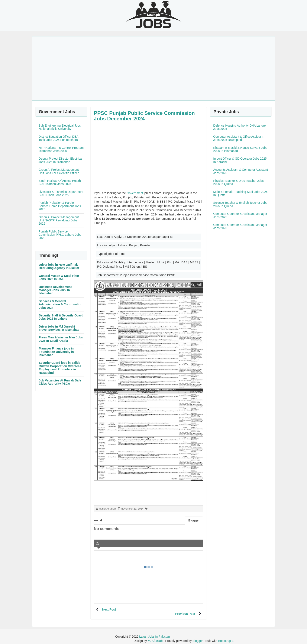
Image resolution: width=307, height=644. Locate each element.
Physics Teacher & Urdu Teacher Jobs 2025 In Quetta (238, 182)
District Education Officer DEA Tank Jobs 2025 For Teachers (58, 138)
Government (135, 193)
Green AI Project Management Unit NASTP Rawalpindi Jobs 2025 (59, 220)
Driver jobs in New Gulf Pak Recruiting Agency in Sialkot (59, 266)
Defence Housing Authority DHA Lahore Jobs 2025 (239, 127)
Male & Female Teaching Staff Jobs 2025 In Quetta (240, 193)
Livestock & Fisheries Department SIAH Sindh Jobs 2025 (61, 193)
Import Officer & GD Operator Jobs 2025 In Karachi (240, 160)
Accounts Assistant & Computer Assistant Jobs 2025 (240, 171)
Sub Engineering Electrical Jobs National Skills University (60, 127)
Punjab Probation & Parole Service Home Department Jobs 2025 (60, 206)
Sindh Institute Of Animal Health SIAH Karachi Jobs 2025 (60, 182)
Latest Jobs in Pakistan (155, 632)
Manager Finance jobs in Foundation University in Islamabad (56, 352)
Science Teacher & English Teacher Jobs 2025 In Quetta (240, 204)
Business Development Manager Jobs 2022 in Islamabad (55, 290)
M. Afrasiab (155, 637)
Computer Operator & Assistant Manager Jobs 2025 (240, 215)
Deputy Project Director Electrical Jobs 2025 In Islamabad (60, 160)
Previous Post (185, 609)
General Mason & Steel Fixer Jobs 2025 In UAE (59, 277)
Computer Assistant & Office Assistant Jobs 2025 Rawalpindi (238, 138)
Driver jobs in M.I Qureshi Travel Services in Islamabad (59, 328)
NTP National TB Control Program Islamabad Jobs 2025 (61, 149)
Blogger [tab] (194, 520)
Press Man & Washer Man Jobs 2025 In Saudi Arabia (61, 339)
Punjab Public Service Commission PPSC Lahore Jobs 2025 (60, 235)
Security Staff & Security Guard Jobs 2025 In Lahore (61, 317)
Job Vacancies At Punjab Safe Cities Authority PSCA (60, 382)
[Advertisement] (153, 68)
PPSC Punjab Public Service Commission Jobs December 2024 (144, 116)
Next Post (109, 609)
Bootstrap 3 (226, 637)
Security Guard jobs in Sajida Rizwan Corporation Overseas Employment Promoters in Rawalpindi (60, 368)
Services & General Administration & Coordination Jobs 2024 (61, 304)
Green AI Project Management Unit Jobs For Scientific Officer (59, 171)
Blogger (198, 637)
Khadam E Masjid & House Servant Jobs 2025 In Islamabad (240, 149)
